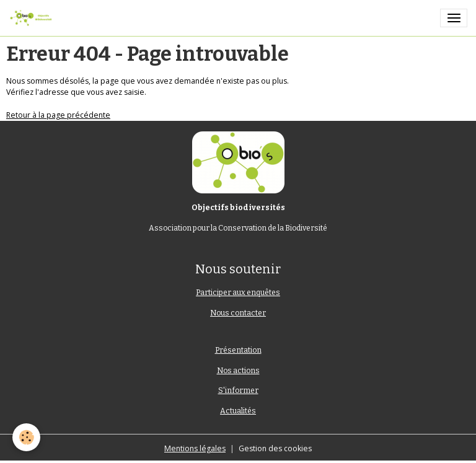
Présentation (238, 350)
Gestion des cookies (275, 448)
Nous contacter (238, 313)
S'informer (238, 390)
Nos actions (238, 371)
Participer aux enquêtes (238, 293)
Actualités (238, 411)
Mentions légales (195, 448)
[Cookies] (26, 437)
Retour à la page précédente (58, 115)
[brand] (33, 18)
